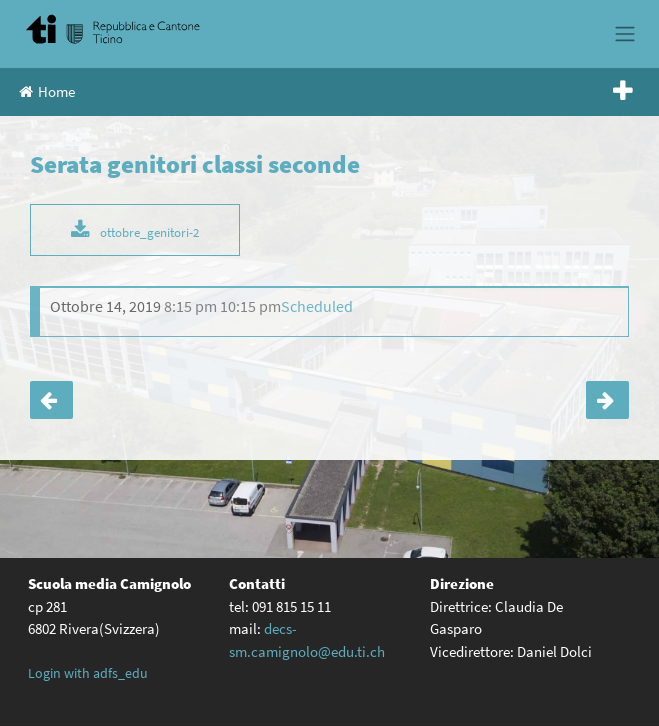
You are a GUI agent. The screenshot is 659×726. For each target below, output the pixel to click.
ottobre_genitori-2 (149, 232)
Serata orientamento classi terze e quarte (607, 400)
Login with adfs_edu (88, 673)
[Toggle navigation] (624, 34)
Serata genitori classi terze (51, 400)
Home (47, 91)
